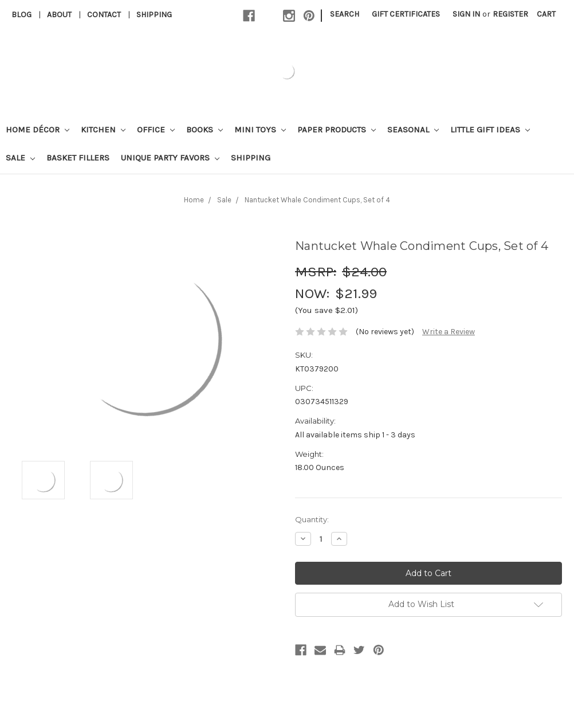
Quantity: (312, 519)
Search (345, 14)
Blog (21, 15)
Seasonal (413, 130)
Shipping (154, 15)
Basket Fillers (78, 158)
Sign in (466, 14)
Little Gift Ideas (490, 130)
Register (510, 14)
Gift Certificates (406, 14)
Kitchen (103, 130)
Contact (104, 15)
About (59, 15)
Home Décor (38, 130)
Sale (20, 158)
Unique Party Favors (170, 158)
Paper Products (337, 130)
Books (205, 130)
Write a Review (449, 332)
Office (156, 130)
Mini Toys (260, 130)
